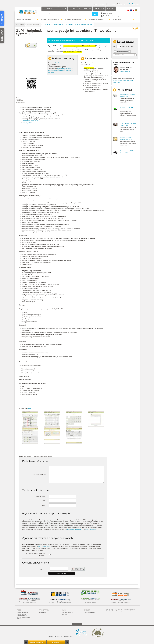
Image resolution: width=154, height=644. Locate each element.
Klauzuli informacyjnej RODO (75, 530)
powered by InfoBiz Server (128, 611)
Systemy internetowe (100, 4)
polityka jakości (27, 123)
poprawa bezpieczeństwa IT (65, 69)
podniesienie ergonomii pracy (57, 71)
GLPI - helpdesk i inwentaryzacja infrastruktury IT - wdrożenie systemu (68, 25)
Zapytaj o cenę (125, 41)
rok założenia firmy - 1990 (30, 121)
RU (134, 10)
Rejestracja (135, 4)
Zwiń (67, 642)
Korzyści (18, 99)
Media (18, 98)
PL (128, 10)
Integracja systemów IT (33, 25)
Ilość (115, 46)
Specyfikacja (19, 101)
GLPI (30, 408)
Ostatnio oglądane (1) (37, 642)
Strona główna (20, 25)
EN (131, 10)
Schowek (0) (56, 642)
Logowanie (127, 4)
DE (136, 10)
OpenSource (59, 63)
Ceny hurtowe (111, 4)
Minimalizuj (26, 642)
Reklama (120, 4)
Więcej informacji (21, 102)
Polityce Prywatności (91, 530)
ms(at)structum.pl (125, 71)
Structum (118, 611)
